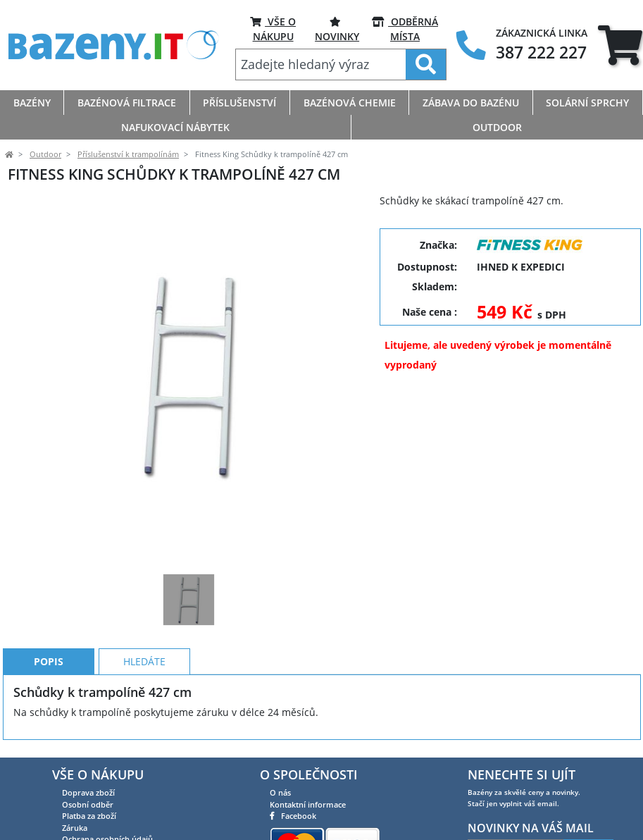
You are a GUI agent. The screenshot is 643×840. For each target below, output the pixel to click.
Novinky (337, 29)
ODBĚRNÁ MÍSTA (405, 29)
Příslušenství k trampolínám (128, 154)
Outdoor (45, 154)
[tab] (620, 45)
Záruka (75, 828)
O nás (280, 792)
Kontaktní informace (308, 804)
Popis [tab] (49, 661)
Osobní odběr (88, 804)
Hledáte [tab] (144, 661)
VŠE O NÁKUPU (273, 29)
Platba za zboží (89, 816)
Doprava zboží (88, 792)
